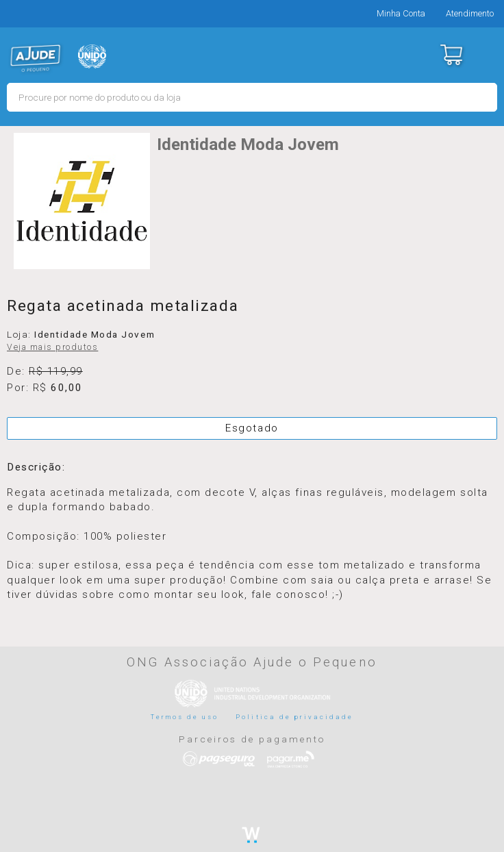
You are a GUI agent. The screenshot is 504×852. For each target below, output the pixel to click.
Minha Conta (401, 13)
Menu (485, 55)
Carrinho (451, 55)
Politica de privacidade (294, 717)
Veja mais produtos (52, 347)
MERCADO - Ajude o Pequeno (36, 58)
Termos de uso (185, 717)
